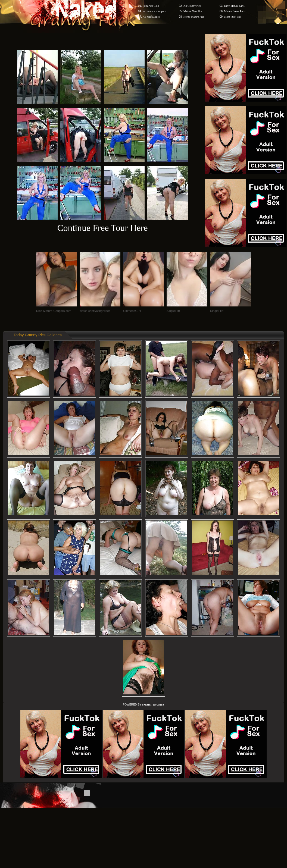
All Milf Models (152, 17)
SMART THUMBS (153, 705)
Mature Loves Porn (235, 11)
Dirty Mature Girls (234, 6)
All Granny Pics (192, 6)
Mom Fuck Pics (233, 17)
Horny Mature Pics (194, 17)
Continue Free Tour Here (102, 228)
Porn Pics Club (151, 6)
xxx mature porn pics (154, 11)
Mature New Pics (193, 11)
